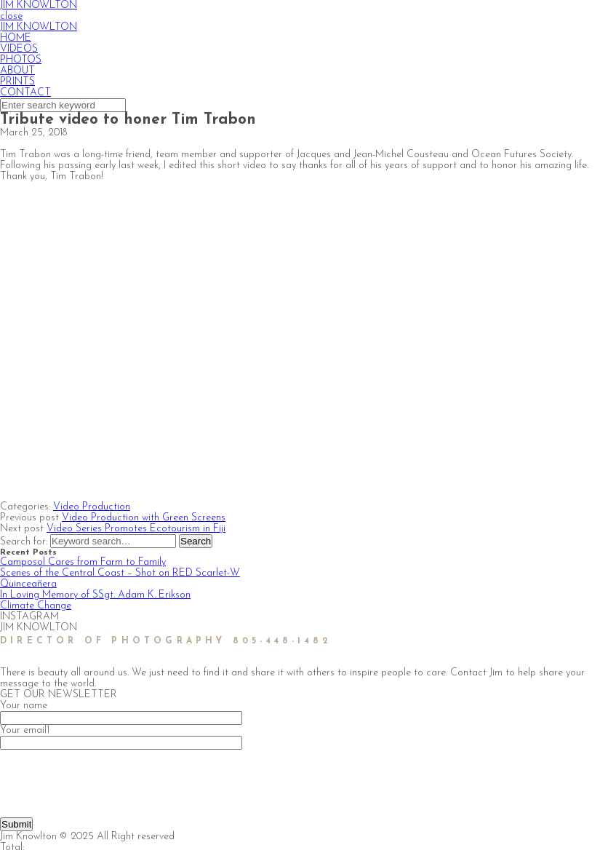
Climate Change (36, 606)
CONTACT (25, 93)
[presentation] (111, 778)
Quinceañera (28, 584)
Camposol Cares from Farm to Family (83, 562)
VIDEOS (19, 49)
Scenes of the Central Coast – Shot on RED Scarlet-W (120, 573)
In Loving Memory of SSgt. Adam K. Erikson (95, 595)
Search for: (25, 542)
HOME (16, 38)
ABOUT (17, 71)
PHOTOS (21, 60)
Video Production (92, 507)
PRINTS (17, 82)
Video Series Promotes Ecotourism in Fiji (136, 529)
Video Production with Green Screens (144, 518)
